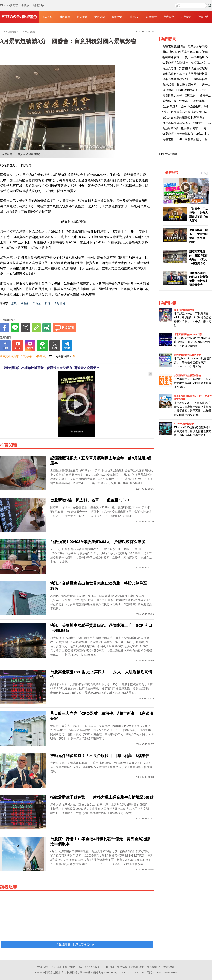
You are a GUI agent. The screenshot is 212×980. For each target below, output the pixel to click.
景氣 (14, 303)
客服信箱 (109, 967)
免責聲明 (169, 967)
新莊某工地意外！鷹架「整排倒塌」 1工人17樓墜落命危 (198, 257)
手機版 (25, 2)
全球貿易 (60, 303)
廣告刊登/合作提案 (89, 967)
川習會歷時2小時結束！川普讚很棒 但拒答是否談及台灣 (198, 279)
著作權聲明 (153, 967)
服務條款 (122, 967)
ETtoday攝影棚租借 (184, 424)
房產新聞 (186, 17)
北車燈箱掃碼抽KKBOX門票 (188, 334)
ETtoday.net (114, 973)
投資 (48, 303)
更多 (204, 173)
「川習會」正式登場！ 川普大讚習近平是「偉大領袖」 (198, 215)
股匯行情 (117, 17)
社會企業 (203, 17)
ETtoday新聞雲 (9, 2)
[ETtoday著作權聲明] (60, 356)
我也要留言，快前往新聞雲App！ (77, 944)
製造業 (37, 303)
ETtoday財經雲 (168, 154)
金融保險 (99, 17)
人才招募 (56, 967)
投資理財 (48, 17)
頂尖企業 (82, 17)
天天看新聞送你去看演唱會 (187, 355)
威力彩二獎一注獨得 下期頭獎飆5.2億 (187, 101)
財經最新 (65, 17)
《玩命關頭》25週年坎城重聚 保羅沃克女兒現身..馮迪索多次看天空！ (52, 368)
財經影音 (151, 17)
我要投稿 (43, 967)
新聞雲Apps (39, 2)
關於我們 (70, 967)
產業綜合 (169, 17)
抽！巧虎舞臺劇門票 (184, 310)
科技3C (134, 17)
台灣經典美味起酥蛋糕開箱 (187, 376)
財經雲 (19, 17)
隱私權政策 (137, 967)
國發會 (25, 303)
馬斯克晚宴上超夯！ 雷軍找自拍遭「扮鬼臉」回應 (198, 236)
